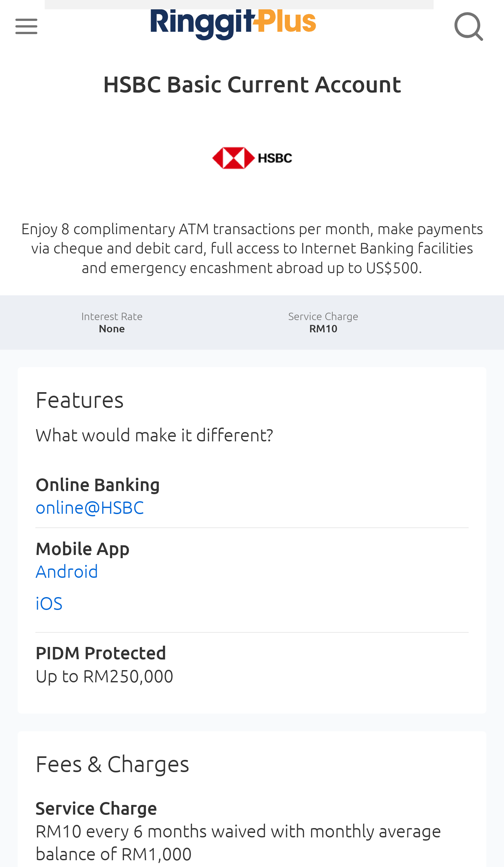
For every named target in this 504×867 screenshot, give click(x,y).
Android (67, 571)
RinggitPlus (206, 27)
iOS (49, 603)
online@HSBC (90, 507)
